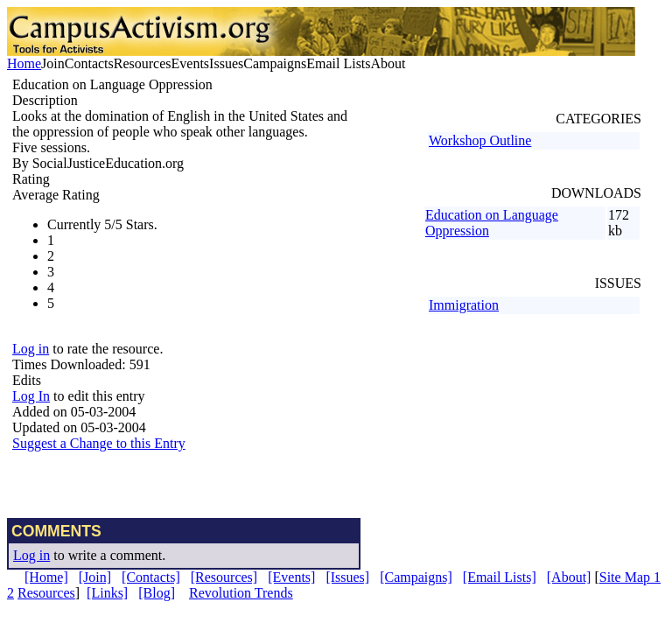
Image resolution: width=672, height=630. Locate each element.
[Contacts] (151, 577)
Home (24, 63)
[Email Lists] (500, 577)
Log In (31, 396)
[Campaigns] (416, 577)
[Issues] (347, 577)
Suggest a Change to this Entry (99, 443)
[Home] (46, 577)
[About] (569, 577)
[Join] (95, 577)
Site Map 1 (630, 577)
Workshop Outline (480, 140)
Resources (46, 593)
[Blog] (157, 593)
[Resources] (224, 577)
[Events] (291, 577)
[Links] (107, 593)
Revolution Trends (241, 593)
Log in (31, 349)
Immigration (464, 305)
